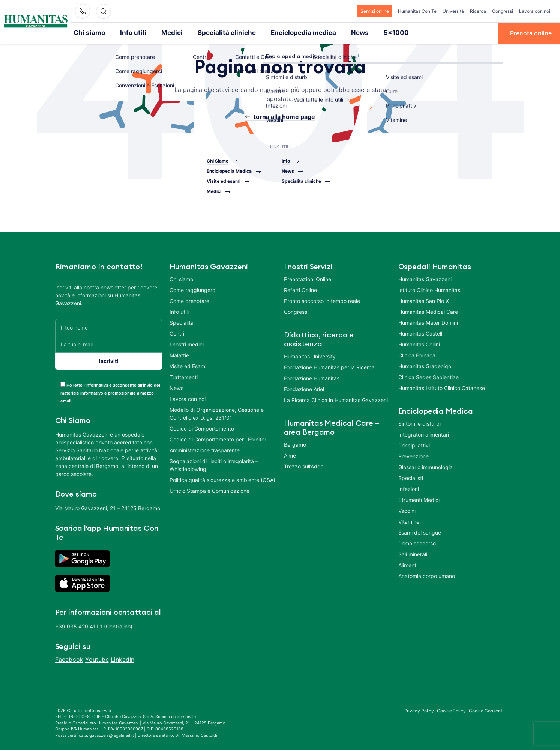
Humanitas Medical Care (428, 311)
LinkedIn (122, 659)
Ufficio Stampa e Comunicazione (209, 490)
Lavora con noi (535, 11)
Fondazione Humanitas (312, 377)
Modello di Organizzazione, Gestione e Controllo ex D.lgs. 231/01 (217, 413)
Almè (290, 455)
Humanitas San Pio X (424, 300)
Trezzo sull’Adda (304, 466)
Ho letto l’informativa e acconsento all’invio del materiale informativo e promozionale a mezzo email (110, 392)
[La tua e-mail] (109, 344)
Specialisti (411, 477)
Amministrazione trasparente (205, 450)
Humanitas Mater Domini (428, 322)
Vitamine (409, 521)
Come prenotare (189, 300)
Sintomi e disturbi (420, 423)
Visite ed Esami (188, 365)
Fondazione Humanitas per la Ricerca (329, 367)
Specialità (182, 322)
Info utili (129, 33)
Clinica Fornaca (417, 355)
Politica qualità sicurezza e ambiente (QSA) (222, 479)
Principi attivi (414, 445)
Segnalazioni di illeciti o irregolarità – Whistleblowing (214, 464)
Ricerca (478, 11)
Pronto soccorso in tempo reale (322, 300)
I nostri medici (187, 344)
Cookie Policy (451, 710)
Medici (165, 33)
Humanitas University (310, 356)
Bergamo (295, 444)
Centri (177, 333)
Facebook (69, 659)
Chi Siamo (218, 160)
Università (453, 11)
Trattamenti (184, 376)
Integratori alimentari (424, 434)
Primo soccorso (417, 543)
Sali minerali (413, 553)
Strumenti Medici (419, 499)
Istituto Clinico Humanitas (429, 289)
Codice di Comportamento (202, 428)
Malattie (179, 355)
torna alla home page (284, 116)
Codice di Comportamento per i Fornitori (218, 439)
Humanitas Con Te (417, 11)
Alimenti (408, 564)
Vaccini (407, 510)
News (337, 33)
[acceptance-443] (63, 383)
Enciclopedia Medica (229, 171)
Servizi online (375, 11)
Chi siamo (88, 33)
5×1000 (372, 33)
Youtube (97, 659)
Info (286, 160)
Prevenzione (414, 456)
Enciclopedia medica (285, 33)
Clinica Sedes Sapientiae (429, 376)
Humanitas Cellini (419, 344)
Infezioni (409, 488)
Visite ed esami (224, 181)
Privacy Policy (419, 710)
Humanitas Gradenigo (425, 365)
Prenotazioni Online (308, 278)
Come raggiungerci (193, 289)
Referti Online (300, 289)
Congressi (503, 11)
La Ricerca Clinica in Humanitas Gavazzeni (336, 399)
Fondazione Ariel (304, 388)
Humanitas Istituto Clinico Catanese (442, 387)
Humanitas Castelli (421, 333)
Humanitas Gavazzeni (425, 278)
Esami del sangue (420, 532)
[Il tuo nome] (109, 327)
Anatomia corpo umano (427, 575)
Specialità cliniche (215, 33)
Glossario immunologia (426, 466)
